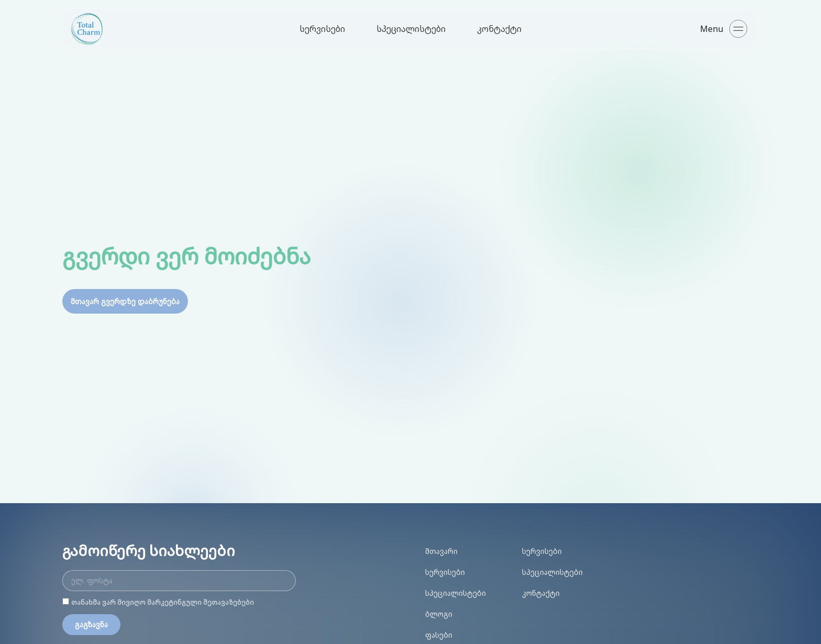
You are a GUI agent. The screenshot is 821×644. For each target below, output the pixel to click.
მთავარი (441, 551)
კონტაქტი (499, 29)
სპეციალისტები (411, 29)
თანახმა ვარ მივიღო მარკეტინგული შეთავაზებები (163, 602)
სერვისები (322, 29)
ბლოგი (439, 614)
